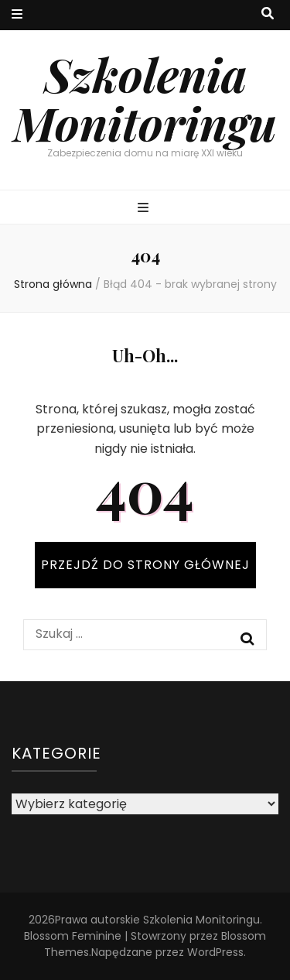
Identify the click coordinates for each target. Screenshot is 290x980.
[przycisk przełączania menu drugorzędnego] (17, 15)
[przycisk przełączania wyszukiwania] (268, 14)
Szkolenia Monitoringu (145, 98)
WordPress (215, 952)
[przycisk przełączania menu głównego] (145, 209)
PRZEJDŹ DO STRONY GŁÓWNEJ (145, 565)
